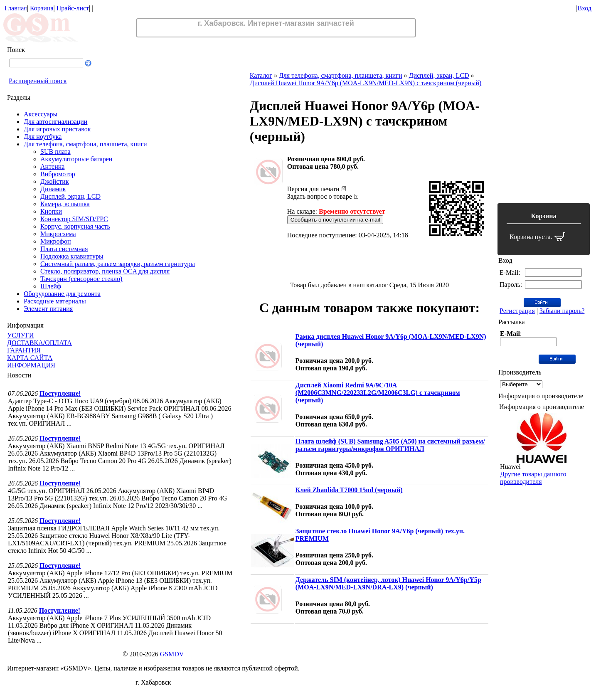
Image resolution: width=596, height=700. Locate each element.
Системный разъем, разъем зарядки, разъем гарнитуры (118, 264)
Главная (16, 8)
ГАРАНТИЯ (24, 350)
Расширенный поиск (38, 81)
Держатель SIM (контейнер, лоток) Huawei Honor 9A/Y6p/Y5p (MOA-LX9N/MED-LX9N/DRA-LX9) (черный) (388, 583)
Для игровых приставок (57, 129)
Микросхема (58, 234)
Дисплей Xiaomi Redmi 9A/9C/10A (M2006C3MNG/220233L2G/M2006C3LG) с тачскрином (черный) (378, 393)
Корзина (42, 8)
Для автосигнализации (55, 122)
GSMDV (172, 654)
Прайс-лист (73, 8)
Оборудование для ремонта (62, 294)
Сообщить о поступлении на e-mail (335, 220)
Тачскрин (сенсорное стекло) (81, 279)
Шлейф (51, 286)
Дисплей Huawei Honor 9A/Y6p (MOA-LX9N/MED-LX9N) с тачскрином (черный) (366, 83)
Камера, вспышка (65, 204)
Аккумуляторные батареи (76, 159)
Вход (584, 8)
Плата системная (64, 249)
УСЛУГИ (21, 335)
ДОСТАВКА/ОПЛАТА (39, 343)
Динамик (53, 189)
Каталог (261, 75)
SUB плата (55, 152)
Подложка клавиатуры (72, 256)
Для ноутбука (43, 137)
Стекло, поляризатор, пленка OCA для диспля (105, 271)
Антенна (52, 166)
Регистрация (517, 311)
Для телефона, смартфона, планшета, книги (85, 144)
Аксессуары (41, 114)
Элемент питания (48, 309)
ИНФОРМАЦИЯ (31, 365)
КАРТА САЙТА (30, 358)
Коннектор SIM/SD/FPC (74, 219)
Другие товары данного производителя (533, 478)
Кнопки (51, 211)
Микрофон (56, 241)
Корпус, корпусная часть (75, 226)
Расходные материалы (55, 301)
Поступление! (60, 393)
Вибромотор (58, 174)
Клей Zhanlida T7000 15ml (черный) (349, 490)
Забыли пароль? (562, 311)
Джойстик (55, 181)
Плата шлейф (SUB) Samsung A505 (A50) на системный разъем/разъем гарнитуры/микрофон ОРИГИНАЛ (390, 445)
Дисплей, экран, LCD (70, 196)
